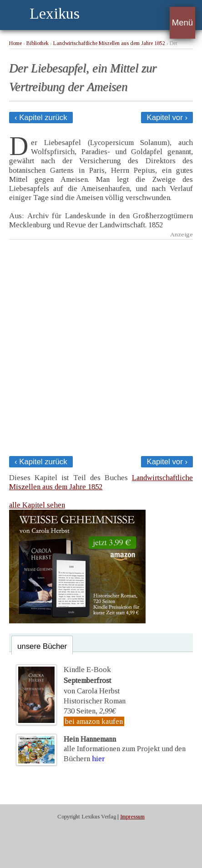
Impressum (132, 817)
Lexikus (55, 13)
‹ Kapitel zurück (41, 118)
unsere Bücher (42, 646)
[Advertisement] (101, 345)
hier (98, 759)
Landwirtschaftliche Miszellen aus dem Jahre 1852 (109, 43)
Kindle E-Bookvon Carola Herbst (92, 680)
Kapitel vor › (167, 118)
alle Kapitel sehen (37, 505)
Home (15, 43)
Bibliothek (38, 43)
